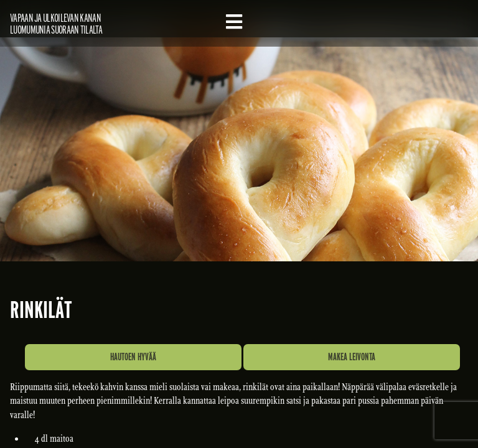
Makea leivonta (352, 357)
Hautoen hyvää (133, 357)
